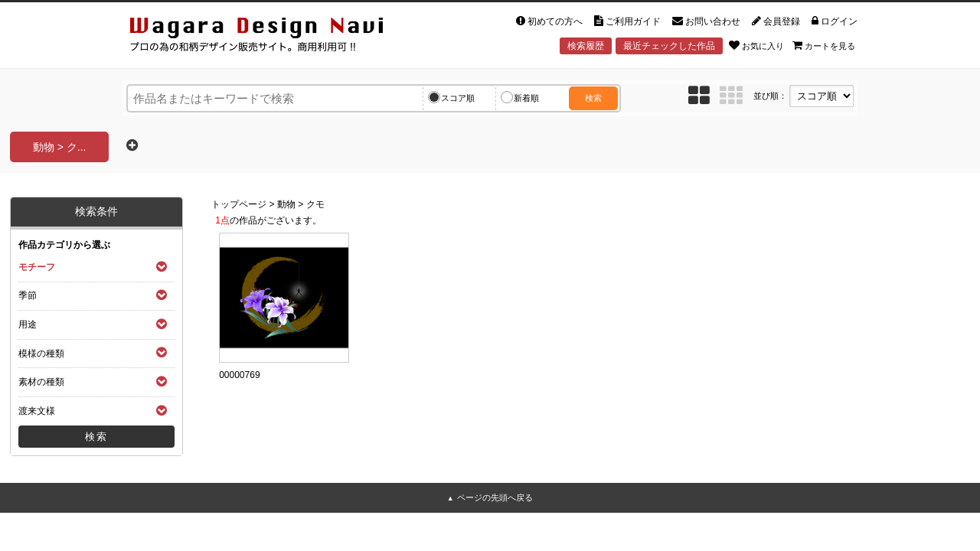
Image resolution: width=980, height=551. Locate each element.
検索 (593, 98)
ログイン (835, 21)
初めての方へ (549, 21)
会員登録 (776, 21)
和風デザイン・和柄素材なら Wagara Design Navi (269, 37)
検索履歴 (586, 46)
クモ (315, 204)
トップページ (239, 204)
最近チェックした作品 (669, 46)
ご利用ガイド (627, 21)
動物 (286, 204)
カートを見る (824, 45)
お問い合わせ (706, 21)
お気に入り (756, 45)
